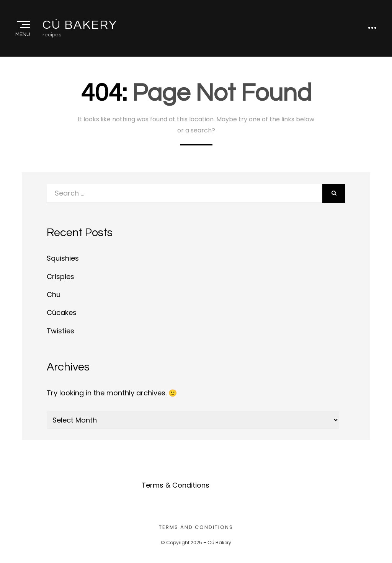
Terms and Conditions (196, 527)
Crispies (60, 277)
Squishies (63, 258)
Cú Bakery (80, 25)
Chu (54, 295)
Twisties (60, 331)
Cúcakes (62, 313)
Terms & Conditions (176, 485)
